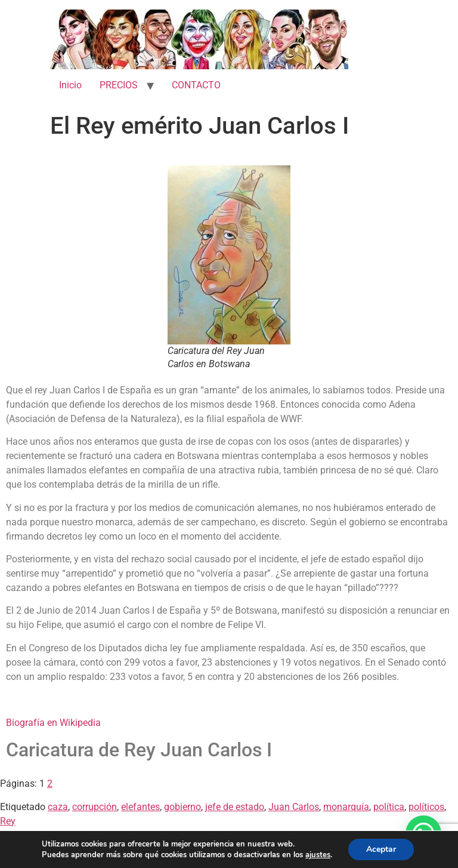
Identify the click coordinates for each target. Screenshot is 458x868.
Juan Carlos (294, 807)
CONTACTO (196, 85)
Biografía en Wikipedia (53, 723)
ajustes (318, 855)
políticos (426, 807)
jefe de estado (235, 807)
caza (58, 807)
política (389, 807)
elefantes (140, 807)
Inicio (70, 85)
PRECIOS (119, 85)
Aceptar (381, 849)
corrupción (95, 807)
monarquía (346, 807)
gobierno (182, 807)
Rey (8, 821)
